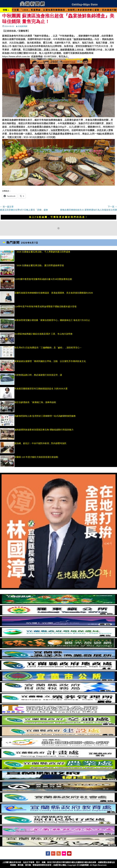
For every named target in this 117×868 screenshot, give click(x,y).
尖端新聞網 (23, 26)
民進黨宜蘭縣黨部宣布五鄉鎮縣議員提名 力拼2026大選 (41, 389)
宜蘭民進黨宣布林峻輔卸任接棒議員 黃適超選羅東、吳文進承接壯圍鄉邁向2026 (54, 293)
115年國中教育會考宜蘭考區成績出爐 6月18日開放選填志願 (43, 279)
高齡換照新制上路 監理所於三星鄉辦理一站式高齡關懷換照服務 (45, 416)
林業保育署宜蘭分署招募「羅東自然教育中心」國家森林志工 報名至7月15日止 (52, 320)
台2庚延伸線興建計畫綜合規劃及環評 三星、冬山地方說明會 (43, 334)
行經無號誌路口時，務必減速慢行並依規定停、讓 (38, 375)
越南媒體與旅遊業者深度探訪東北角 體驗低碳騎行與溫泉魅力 (44, 430)
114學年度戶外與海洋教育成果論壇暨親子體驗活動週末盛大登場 (45, 306)
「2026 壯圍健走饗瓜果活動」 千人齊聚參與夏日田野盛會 (42, 252)
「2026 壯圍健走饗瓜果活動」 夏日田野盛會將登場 (39, 265)
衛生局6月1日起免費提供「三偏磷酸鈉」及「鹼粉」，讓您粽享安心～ (48, 348)
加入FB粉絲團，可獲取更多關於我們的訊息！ (59, 217)
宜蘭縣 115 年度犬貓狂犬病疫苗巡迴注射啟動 (36, 457)
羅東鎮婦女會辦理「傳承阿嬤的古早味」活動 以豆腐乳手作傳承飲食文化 (50, 361)
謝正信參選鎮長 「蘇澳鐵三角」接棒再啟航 (37, 402)
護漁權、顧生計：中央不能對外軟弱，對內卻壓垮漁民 (40, 443)
